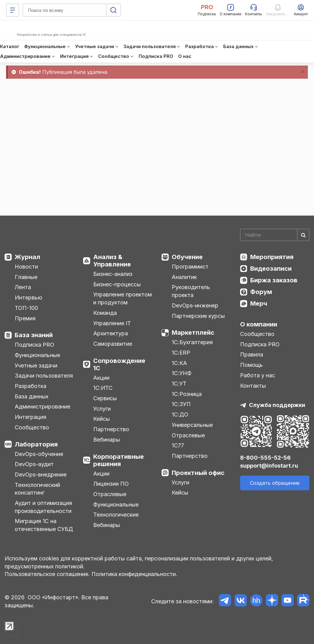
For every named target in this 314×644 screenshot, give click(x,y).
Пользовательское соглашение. (47, 574)
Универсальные (192, 425)
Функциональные (37, 355)
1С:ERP (181, 353)
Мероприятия (272, 257)
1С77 (178, 445)
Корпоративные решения (119, 460)
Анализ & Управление (112, 261)
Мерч (259, 303)
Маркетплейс (193, 333)
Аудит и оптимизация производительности (43, 507)
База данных (32, 396)
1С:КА (179, 363)
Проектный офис (198, 473)
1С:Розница (187, 394)
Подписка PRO (34, 345)
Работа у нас (258, 375)
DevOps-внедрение (41, 475)
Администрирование (42, 407)
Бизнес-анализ (113, 274)
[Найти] (303, 235)
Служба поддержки (277, 405)
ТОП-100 (26, 308)
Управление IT (112, 323)
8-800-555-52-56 (265, 458)
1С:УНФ (182, 373)
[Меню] (13, 10)
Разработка (31, 386)
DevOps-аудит (34, 464)
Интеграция (31, 417)
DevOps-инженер (195, 305)
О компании (259, 324)
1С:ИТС (103, 388)
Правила (252, 354)
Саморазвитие (113, 344)
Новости (26, 267)
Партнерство (111, 429)
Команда (105, 313)
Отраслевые (110, 494)
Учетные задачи (36, 365)
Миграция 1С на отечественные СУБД (44, 525)
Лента (23, 287)
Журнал (27, 257)
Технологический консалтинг (37, 489)
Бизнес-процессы (117, 284)
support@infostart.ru (269, 466)
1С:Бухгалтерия (192, 342)
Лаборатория (36, 444)
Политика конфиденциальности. (134, 574)
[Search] (275, 235)
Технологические (116, 515)
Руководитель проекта (191, 291)
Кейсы (101, 419)
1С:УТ (179, 384)
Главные (26, 277)
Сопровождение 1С (119, 364)
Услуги (102, 409)
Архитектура (111, 333)
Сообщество (32, 427)
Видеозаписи (271, 269)
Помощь (251, 365)
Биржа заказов (274, 280)
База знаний (34, 335)
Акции (101, 378)
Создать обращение (275, 483)
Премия (25, 318)
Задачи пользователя (44, 376)
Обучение (187, 257)
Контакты (253, 386)
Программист (190, 267)
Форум (261, 292)
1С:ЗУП (181, 404)
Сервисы (105, 398)
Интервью (29, 298)
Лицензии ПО (111, 484)
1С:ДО (180, 414)
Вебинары (107, 440)
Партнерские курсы (198, 316)
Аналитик (184, 277)
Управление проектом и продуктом (123, 298)
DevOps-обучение (39, 454)
